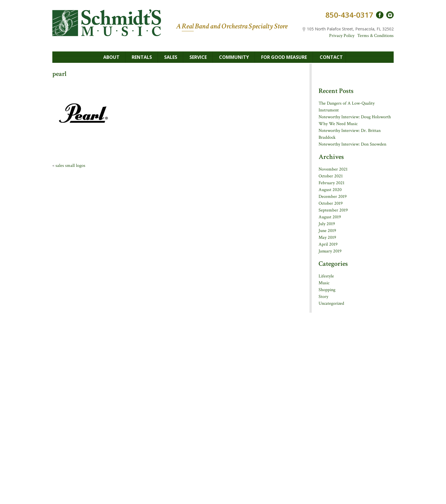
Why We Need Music (338, 124)
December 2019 (333, 197)
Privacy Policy (342, 36)
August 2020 (330, 190)
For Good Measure (284, 57)
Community (234, 57)
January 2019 (330, 251)
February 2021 (332, 183)
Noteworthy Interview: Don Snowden (352, 144)
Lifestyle (326, 276)
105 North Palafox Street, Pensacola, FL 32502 (348, 29)
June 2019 (327, 231)
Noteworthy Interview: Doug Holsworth (355, 117)
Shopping (327, 290)
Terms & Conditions (375, 36)
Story (323, 297)
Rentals (142, 57)
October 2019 (331, 203)
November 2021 (333, 169)
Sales (171, 57)
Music (324, 283)
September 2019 (333, 210)
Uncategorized (331, 303)
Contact (331, 57)
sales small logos (70, 166)
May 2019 (327, 238)
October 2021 (331, 176)
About (111, 57)
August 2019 (330, 217)
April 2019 (328, 244)
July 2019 (327, 224)
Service (198, 57)
